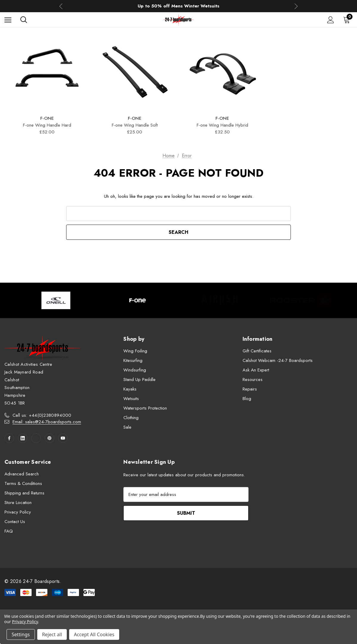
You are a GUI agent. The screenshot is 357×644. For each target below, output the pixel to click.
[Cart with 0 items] (348, 20)
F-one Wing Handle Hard (47, 125)
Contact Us (15, 522)
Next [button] (296, 6)
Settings (21, 634)
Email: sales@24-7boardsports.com (47, 422)
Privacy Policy (18, 512)
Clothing (131, 418)
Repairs (250, 389)
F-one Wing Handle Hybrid (222, 125)
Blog (247, 399)
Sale (127, 427)
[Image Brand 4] (301, 300)
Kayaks (130, 389)
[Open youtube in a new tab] (63, 438)
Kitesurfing (133, 360)
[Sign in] (331, 20)
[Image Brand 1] (56, 300)
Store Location (18, 503)
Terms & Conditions (23, 483)
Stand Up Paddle (139, 379)
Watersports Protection (145, 408)
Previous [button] (61, 6)
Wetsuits (131, 399)
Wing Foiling (135, 351)
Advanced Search (22, 474)
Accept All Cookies (94, 634)
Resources (253, 379)
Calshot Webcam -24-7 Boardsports (278, 360)
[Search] (24, 20)
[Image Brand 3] (219, 300)
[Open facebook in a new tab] (9, 438)
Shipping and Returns (24, 493)
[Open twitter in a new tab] (36, 438)
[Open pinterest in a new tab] (49, 438)
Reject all (52, 634)
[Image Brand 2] (138, 300)
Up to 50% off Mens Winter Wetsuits (178, 7)
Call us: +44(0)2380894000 (42, 415)
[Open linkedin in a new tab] (23, 438)
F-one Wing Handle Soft (135, 125)
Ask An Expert (256, 370)
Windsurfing (135, 370)
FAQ (9, 531)
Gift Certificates (257, 351)
